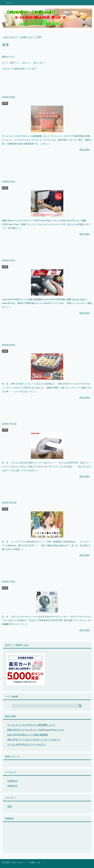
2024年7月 (12, 786)
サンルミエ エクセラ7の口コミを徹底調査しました (31, 725)
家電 (5, 103)
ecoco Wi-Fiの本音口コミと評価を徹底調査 (28, 735)
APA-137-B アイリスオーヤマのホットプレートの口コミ (34, 740)
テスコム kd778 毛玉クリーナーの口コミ (26, 745)
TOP (22, 37)
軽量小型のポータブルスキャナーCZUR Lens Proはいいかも (36, 730)
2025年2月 (12, 781)
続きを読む (85, 150)
